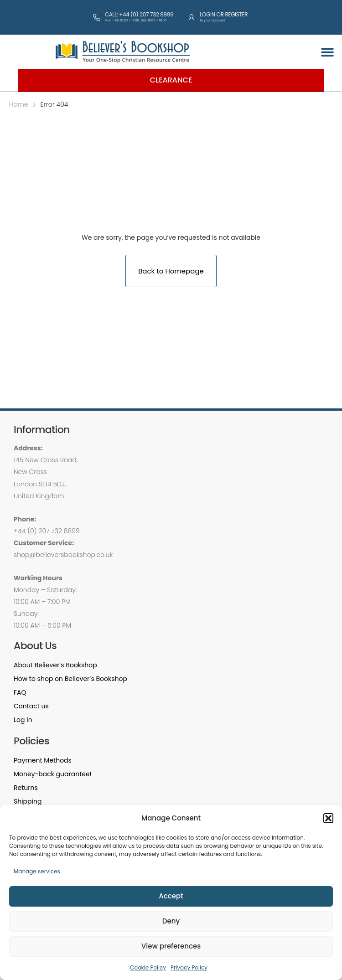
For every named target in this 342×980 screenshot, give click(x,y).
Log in (23, 720)
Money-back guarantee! (53, 774)
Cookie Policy (148, 967)
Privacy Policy (189, 967)
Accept (171, 896)
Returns (26, 788)
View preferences (171, 946)
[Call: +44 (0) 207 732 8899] (97, 17)
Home (19, 104)
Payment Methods (43, 760)
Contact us (31, 706)
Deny (171, 921)
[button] (328, 818)
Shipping (28, 801)
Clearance (171, 80)
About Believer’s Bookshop (55, 665)
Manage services (37, 871)
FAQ (20, 692)
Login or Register (224, 14)
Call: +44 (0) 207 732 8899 (139, 14)
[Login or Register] (192, 17)
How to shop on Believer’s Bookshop (70, 679)
